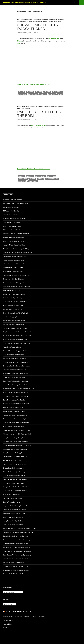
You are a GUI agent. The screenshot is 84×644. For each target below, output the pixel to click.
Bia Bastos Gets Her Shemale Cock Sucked (17, 366)
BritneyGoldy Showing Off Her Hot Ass (16, 362)
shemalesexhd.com (52, 179)
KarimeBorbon (8, 620)
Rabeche (41, 179)
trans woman (33, 181)
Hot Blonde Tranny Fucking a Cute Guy (16, 415)
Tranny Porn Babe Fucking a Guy (14, 517)
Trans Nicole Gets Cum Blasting (13, 279)
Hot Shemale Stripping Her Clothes (14, 510)
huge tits (52, 94)
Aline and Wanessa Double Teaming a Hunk (17, 434)
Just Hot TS (4, 635)
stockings (22, 181)
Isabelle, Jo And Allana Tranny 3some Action (17, 252)
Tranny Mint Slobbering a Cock (13, 574)
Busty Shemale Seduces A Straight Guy (15, 302)
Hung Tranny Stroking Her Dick (13, 521)
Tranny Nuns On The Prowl (12, 226)
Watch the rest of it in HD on (34, 84)
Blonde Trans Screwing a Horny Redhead (16, 385)
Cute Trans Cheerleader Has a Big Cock (16, 419)
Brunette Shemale (24, 20)
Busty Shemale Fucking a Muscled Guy (15, 491)
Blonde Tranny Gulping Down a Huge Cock (17, 551)
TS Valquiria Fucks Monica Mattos (14, 411)
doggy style (33, 94)
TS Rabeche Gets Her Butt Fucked (14, 321)
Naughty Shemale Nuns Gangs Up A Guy (16, 249)
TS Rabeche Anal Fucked (11, 207)
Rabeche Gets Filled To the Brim (40, 114)
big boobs (30, 92)
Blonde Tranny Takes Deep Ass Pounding (16, 570)
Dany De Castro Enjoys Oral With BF (15, 464)
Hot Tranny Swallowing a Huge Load (15, 358)
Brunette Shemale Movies (39, 20)
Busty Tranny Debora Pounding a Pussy (16, 566)
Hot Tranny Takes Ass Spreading (13, 562)
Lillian (36, 33)
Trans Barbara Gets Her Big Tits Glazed (16, 373)
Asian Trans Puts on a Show (12, 347)
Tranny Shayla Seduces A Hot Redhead (15, 313)
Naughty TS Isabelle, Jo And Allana (14, 245)
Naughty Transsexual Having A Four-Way (16, 275)
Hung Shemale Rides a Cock (12, 460)
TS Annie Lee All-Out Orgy (12, 290)
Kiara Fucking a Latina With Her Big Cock (16, 430)
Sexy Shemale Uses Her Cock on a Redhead (17, 332)
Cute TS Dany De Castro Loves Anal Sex (16, 423)
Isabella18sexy (8, 624)
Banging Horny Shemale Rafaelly (14, 237)
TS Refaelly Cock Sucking (11, 211)
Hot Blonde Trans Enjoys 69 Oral (14, 324)
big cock (39, 92)
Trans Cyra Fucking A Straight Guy (14, 283)
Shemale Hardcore (35, 21)
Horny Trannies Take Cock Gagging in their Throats (19, 528)
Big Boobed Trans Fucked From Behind (16, 396)
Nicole (60, 94)
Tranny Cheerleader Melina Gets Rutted (16, 404)
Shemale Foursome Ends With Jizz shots (16, 234)
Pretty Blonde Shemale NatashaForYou (16, 392)
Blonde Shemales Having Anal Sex (14, 468)
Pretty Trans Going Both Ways (13, 298)
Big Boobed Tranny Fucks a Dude (14, 483)
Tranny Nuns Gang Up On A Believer (15, 241)
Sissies (14, 635)
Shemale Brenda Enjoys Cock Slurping (15, 536)
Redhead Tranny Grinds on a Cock (14, 513)
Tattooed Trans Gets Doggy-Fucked (14, 351)
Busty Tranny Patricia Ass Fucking (14, 476)
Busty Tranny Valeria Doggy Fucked (15, 453)
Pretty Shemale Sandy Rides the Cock (15, 339)
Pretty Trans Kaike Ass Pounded (13, 426)
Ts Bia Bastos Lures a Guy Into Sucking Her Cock (19, 389)
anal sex (22, 92)
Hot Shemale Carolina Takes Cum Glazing (16, 547)
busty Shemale (58, 92)
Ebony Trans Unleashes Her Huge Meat (16, 381)
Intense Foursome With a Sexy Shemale (16, 264)
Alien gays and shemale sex (9, 635)
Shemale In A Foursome (11, 215)
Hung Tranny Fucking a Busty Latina (15, 438)
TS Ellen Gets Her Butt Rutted (13, 309)
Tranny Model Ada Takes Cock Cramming (16, 540)
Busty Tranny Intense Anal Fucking (14, 400)
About (76, 2)
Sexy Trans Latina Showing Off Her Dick (16, 506)
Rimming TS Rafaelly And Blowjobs (14, 218)
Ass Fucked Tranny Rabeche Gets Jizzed (16, 203)
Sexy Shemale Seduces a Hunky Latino (15, 479)
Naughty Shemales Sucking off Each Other (17, 487)
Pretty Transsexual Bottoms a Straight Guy (17, 343)
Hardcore (43, 94)
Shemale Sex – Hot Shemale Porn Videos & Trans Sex (25, 3)
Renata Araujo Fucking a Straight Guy (15, 457)
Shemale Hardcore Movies (52, 21)
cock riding (23, 94)
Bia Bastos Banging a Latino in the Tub (15, 328)
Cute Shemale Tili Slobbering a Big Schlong (17, 555)
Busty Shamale (54, 20)
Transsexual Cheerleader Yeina (13, 271)
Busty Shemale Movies (36, 107)
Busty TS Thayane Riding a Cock (13, 355)
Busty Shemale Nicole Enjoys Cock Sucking (17, 445)
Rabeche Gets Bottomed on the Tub (14, 370)
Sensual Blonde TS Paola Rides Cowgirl (16, 449)
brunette (47, 92)
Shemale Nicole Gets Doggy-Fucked (38, 27)
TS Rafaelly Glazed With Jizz (12, 230)
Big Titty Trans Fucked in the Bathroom (16, 441)
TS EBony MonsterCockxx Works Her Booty (17, 336)
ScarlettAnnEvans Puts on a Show (14, 377)
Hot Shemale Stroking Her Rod (13, 525)
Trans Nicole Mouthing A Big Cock (14, 294)
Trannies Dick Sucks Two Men (13, 200)
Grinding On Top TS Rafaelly (12, 222)
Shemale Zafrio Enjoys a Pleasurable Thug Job (18, 532)
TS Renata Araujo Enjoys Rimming (14, 472)
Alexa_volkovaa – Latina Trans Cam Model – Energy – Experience (24, 616)
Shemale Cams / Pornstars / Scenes (19, 612)
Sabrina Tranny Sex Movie (11, 502)
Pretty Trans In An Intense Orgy (13, 305)
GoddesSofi (7, 628)
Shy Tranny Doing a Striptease (13, 498)
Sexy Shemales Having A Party (13, 268)
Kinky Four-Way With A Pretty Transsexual (17, 287)
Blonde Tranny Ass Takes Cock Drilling (15, 544)
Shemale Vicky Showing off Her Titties (15, 559)
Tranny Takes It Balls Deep (11, 494)
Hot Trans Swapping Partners (13, 317)
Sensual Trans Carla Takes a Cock (14, 407)
